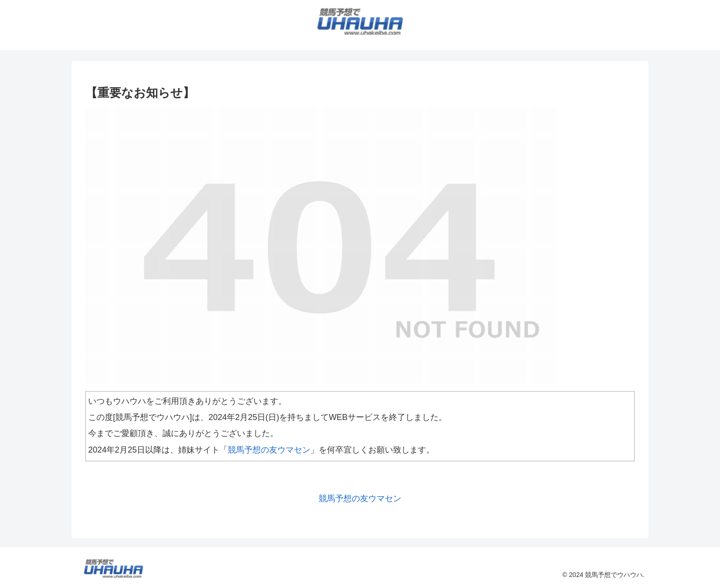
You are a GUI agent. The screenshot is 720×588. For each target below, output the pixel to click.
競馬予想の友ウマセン (269, 450)
